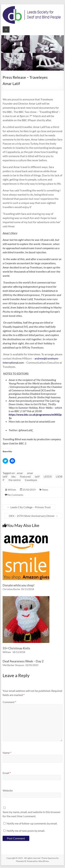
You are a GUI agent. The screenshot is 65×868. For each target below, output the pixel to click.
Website (8, 790)
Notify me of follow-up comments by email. (32, 823)
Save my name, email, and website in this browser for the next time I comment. (32, 814)
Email (7, 773)
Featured (25, 476)
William (12, 490)
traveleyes (31, 480)
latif (37, 476)
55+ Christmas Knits (16, 648)
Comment (9, 702)
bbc (14, 476)
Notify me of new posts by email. (26, 831)
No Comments (15, 495)
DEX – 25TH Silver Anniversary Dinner (33, 516)
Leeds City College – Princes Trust (29, 507)
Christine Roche (11, 589)
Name (7, 753)
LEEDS (48, 476)
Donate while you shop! (19, 585)
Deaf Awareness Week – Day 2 (23, 661)
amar (20, 473)
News (45, 490)
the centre (15, 480)
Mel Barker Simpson (13, 665)
